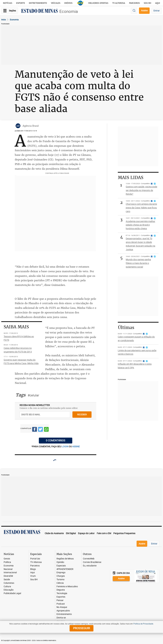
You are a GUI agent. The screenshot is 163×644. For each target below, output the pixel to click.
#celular (33, 395)
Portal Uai (35, 559)
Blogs (33, 569)
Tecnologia (62, 593)
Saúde (7, 580)
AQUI (158, 3)
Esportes (61, 597)
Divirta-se (61, 618)
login (65, 446)
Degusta (61, 590)
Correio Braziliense (92, 562)
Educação (9, 590)
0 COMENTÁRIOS (56, 440)
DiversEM (8, 576)
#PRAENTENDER (65, 569)
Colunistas (9, 583)
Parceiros (134, 3)
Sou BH (147, 3)
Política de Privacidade (143, 624)
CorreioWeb (89, 559)
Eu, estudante (90, 566)
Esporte (21, 3)
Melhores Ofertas (98, 3)
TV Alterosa (119, 3)
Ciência (60, 583)
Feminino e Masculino (67, 587)
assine (76, 446)
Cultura (7, 587)
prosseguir (81, 628)
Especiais (61, 566)
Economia (69, 11)
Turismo (60, 580)
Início (4, 20)
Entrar (157, 11)
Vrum (33, 576)
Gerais (7, 559)
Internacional (10, 573)
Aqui (32, 573)
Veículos (56, 3)
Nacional (8, 569)
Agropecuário (63, 611)
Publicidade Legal (12, 593)
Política (7, 562)
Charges (61, 576)
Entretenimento (38, 3)
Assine (144, 10)
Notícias (8, 3)
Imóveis (68, 3)
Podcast (61, 604)
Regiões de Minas (65, 559)
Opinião (60, 562)
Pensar (60, 600)
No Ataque (62, 607)
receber (82, 414)
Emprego (61, 573)
